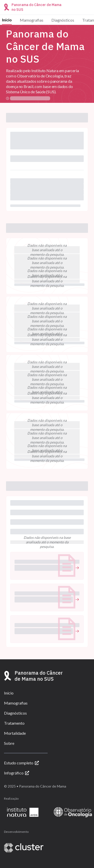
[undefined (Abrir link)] (47, 568)
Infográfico (17, 773)
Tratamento (14, 723)
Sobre (9, 743)
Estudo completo (21, 763)
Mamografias (32, 20)
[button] (47, 566)
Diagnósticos (63, 20)
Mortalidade (15, 733)
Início (7, 20)
